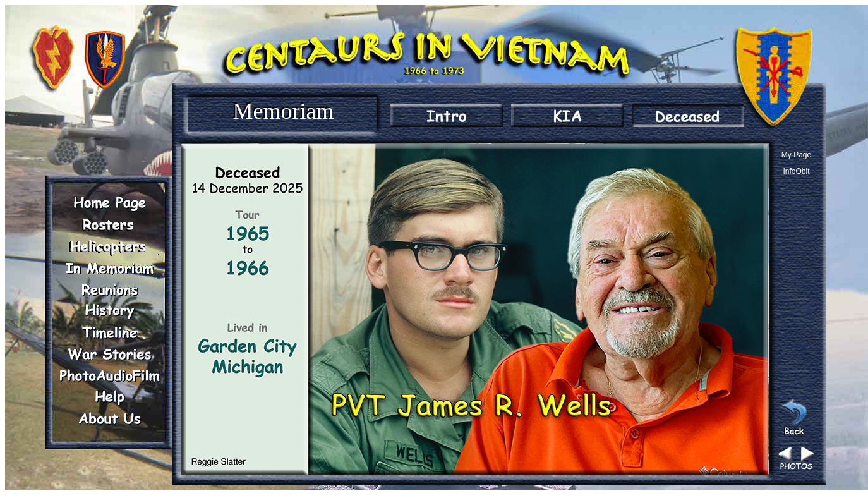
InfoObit (796, 171)
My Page (796, 155)
